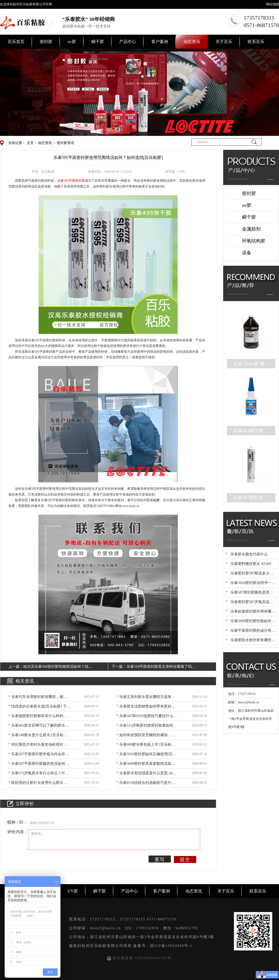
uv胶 (72, 42)
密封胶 (46, 42)
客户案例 (160, 42)
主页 (30, 143)
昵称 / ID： (17, 822)
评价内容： (18, 832)
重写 (160, 859)
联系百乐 (256, 42)
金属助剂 (251, 229)
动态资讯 (192, 42)
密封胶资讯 (65, 143)
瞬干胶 (98, 42)
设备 (247, 253)
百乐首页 (16, 42)
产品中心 (128, 42)
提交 (185, 859)
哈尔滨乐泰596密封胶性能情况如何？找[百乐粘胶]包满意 (56, 667)
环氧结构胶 (254, 241)
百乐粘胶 (153, 500)
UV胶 (73, 891)
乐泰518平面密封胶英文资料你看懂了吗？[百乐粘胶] (161, 667)
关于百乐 (224, 42)
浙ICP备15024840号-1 (171, 946)
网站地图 (272, 4)
